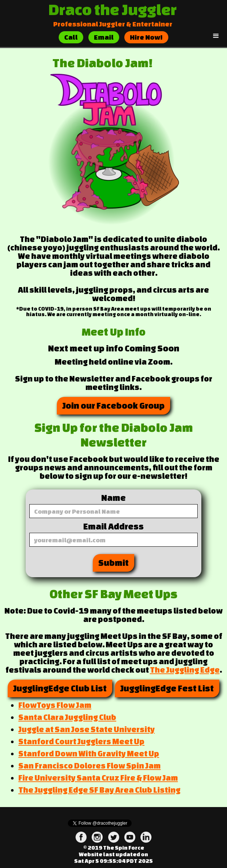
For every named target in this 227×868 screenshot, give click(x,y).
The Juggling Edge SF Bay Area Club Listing (99, 790)
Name (113, 498)
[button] (216, 36)
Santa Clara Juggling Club (67, 717)
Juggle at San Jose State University (87, 729)
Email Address (113, 526)
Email (104, 37)
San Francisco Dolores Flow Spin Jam (89, 766)
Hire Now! (146, 37)
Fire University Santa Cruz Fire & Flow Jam (98, 778)
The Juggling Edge (185, 670)
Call (71, 37)
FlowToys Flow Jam (55, 705)
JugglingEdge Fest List (167, 688)
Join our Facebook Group (113, 406)
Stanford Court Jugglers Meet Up (81, 741)
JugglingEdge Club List (60, 688)
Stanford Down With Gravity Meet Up (89, 753)
